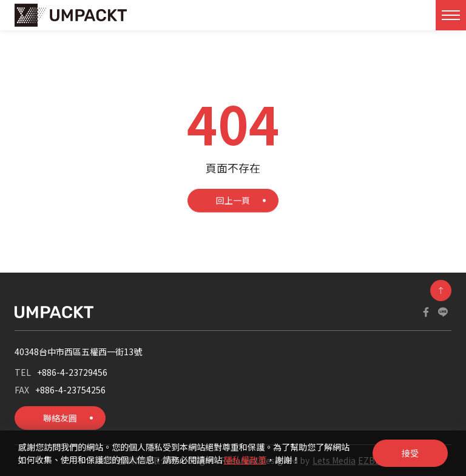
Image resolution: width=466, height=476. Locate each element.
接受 (410, 453)
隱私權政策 (245, 460)
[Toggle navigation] (451, 15)
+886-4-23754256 (70, 390)
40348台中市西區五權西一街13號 (78, 352)
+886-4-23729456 (72, 372)
